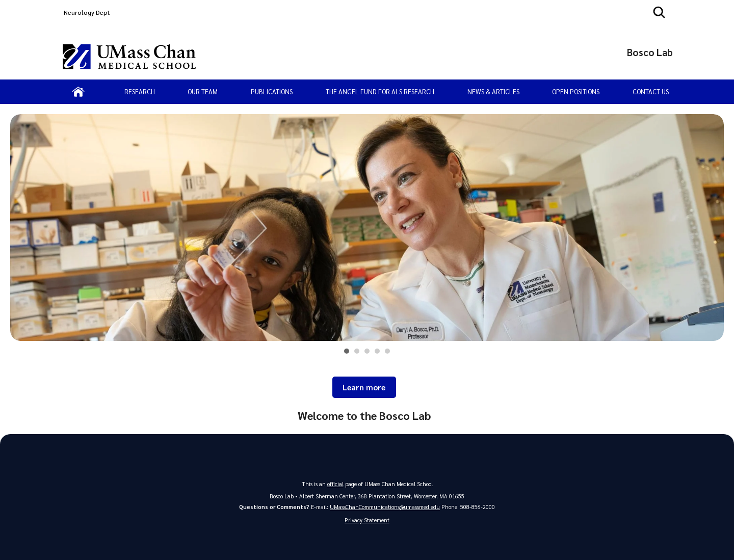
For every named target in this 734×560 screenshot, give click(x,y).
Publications (272, 91)
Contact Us (651, 91)
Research (140, 91)
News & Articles (493, 91)
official (335, 484)
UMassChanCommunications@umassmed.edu (385, 507)
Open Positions (576, 91)
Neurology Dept (87, 12)
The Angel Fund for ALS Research (380, 91)
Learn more (364, 387)
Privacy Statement (367, 520)
